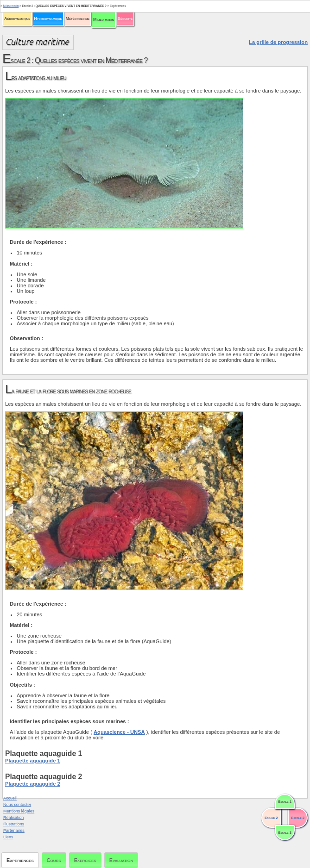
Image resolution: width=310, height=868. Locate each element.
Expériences (20, 860)
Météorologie (78, 19)
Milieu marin (104, 19)
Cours (54, 860)
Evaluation (121, 860)
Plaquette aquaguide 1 (33, 761)
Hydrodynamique (48, 19)
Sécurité (125, 19)
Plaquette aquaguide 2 (33, 784)
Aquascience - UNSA (119, 732)
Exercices (85, 860)
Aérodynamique (17, 19)
